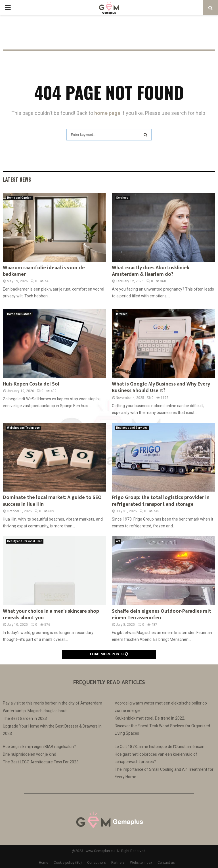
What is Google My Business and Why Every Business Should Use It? (161, 387)
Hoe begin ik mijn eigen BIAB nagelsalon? (39, 747)
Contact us (166, 863)
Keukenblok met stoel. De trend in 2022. (150, 718)
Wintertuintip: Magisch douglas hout (35, 711)
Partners (118, 863)
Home (44, 863)
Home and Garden (19, 198)
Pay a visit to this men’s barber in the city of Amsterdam (53, 703)
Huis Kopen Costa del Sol (31, 384)
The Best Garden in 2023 (25, 718)
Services (122, 198)
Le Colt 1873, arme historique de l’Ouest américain (160, 747)
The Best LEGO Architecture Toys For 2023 (41, 762)
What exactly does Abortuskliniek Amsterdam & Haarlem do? (151, 271)
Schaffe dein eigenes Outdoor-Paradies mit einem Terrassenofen (162, 615)
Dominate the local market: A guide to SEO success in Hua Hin (52, 501)
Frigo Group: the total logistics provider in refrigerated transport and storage (161, 501)
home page (107, 113)
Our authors (97, 863)
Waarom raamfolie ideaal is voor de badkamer (44, 271)
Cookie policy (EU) (68, 863)
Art (118, 541)
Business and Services (132, 428)
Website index (141, 863)
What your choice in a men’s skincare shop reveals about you (51, 615)
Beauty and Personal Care (25, 541)
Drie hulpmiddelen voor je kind (30, 754)
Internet (121, 314)
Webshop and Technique (23, 428)
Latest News (17, 179)
